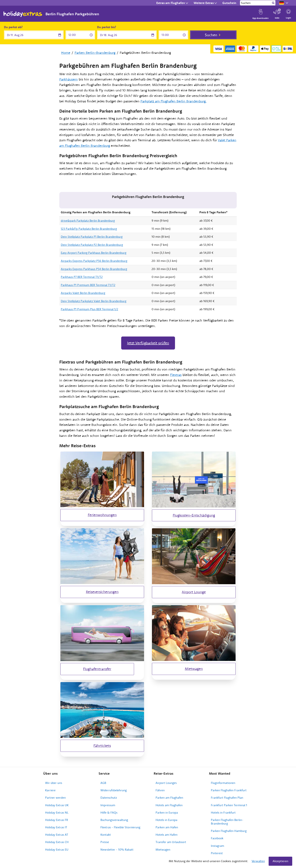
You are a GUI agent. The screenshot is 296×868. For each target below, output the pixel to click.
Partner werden (55, 798)
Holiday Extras (23, 14)
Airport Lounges (166, 783)
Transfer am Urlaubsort (171, 842)
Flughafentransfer (97, 669)
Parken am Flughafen (169, 798)
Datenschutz (109, 798)
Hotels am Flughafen (169, 805)
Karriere (50, 790)
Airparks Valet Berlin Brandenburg (83, 293)
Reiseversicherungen (102, 592)
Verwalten (258, 861)
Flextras (176, 375)
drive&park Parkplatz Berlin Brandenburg (88, 220)
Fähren (160, 790)
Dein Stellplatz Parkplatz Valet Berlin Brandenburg (94, 301)
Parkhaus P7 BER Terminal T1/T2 (82, 277)
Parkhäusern (69, 79)
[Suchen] (256, 3)
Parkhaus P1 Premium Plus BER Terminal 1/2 (89, 309)
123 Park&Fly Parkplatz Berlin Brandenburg (89, 229)
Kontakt (106, 835)
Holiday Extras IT (56, 827)
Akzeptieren (280, 861)
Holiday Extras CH (57, 842)
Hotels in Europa (166, 820)
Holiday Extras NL (57, 812)
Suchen (211, 35)
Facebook (217, 838)
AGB (103, 783)
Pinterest (217, 853)
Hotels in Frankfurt (223, 812)
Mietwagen (194, 669)
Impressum (108, 805)
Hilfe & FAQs (109, 812)
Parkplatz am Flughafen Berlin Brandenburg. (173, 101)
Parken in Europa (167, 812)
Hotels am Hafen (166, 835)
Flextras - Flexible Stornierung (120, 827)
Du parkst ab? (13, 27)
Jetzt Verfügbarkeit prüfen (148, 343)
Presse (105, 842)
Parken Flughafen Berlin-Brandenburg (227, 822)
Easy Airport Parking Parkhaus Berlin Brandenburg (94, 253)
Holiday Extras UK (57, 805)
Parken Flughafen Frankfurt (229, 790)
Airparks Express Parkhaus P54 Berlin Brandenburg (94, 269)
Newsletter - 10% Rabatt (117, 849)
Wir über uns (54, 783)
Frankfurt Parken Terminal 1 (229, 805)
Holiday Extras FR (57, 820)
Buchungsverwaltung (114, 820)
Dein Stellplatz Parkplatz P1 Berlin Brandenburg (92, 237)
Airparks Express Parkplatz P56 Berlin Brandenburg (94, 261)
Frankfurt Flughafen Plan (227, 798)
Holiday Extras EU (57, 849)
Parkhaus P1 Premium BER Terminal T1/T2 (88, 285)
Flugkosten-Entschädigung (194, 515)
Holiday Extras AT (57, 835)
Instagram (217, 846)
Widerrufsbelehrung (114, 790)
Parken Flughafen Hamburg (229, 831)
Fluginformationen (223, 783)
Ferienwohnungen (102, 515)
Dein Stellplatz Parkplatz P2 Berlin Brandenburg (92, 245)
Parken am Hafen (167, 827)
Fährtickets (102, 746)
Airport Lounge (194, 592)
